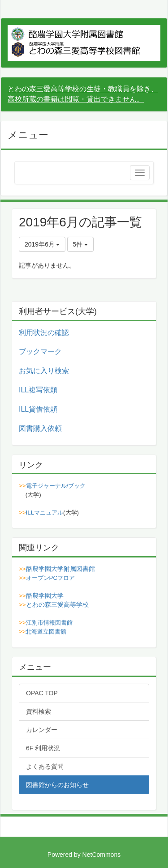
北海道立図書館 (46, 632)
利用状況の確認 (44, 333)
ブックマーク (40, 351)
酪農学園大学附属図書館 (60, 569)
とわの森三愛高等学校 (57, 604)
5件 (81, 244)
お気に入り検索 (44, 371)
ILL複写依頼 (38, 390)
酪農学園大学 (45, 596)
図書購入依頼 (40, 428)
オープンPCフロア (51, 578)
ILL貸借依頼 (38, 409)
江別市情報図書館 (49, 623)
